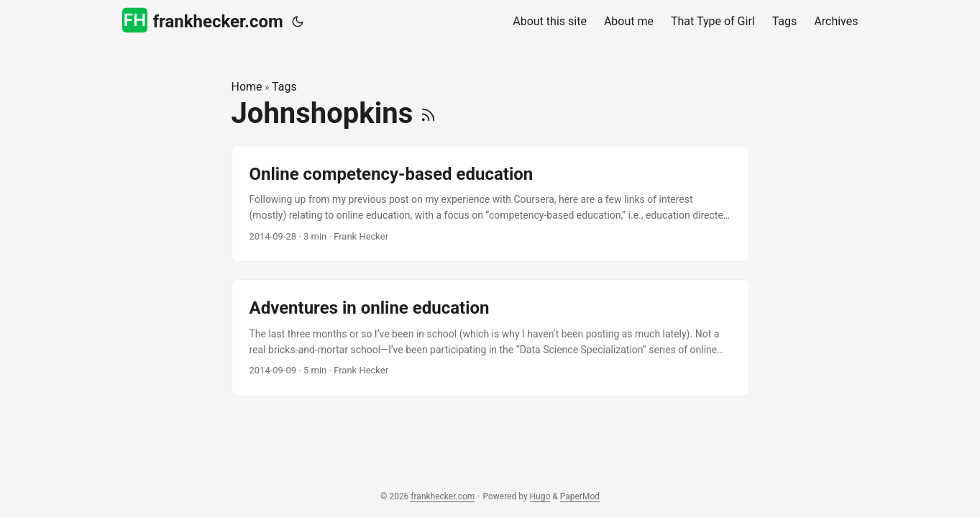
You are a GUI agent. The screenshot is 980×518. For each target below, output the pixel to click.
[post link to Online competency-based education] (490, 204)
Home (247, 87)
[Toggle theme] (298, 22)
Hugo (540, 496)
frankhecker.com (203, 21)
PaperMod (580, 496)
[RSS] (428, 113)
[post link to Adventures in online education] (490, 338)
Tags (284, 87)
